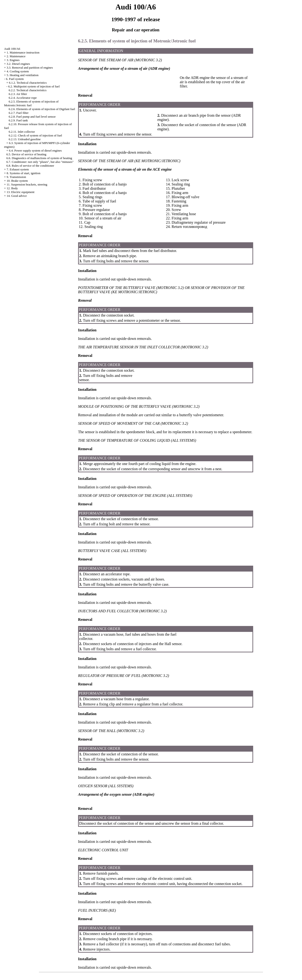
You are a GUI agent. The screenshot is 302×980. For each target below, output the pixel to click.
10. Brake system (17, 181)
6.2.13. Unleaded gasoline (25, 139)
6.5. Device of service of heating (26, 154)
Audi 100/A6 (12, 49)
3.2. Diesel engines (18, 64)
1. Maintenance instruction (23, 52)
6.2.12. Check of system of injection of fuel (35, 135)
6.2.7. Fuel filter (19, 113)
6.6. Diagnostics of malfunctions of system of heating (39, 158)
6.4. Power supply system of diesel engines (35, 150)
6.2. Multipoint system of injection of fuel (34, 86)
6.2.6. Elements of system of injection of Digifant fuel (42, 109)
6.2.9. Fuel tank (18, 120)
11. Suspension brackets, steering (27, 184)
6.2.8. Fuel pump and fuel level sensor (32, 117)
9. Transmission (16, 177)
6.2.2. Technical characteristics (28, 90)
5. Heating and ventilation (23, 75)
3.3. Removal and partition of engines (30, 68)
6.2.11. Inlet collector (22, 132)
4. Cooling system (18, 71)
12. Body (12, 188)
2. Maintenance (16, 56)
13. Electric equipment (21, 192)
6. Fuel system (15, 79)
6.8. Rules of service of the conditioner (30, 166)
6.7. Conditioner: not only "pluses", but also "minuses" (40, 162)
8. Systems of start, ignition (23, 173)
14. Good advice (17, 196)
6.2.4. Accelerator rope (23, 98)
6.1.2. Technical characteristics (28, 83)
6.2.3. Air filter (18, 94)
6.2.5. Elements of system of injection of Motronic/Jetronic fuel (31, 103)
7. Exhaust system (18, 169)
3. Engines (13, 60)
